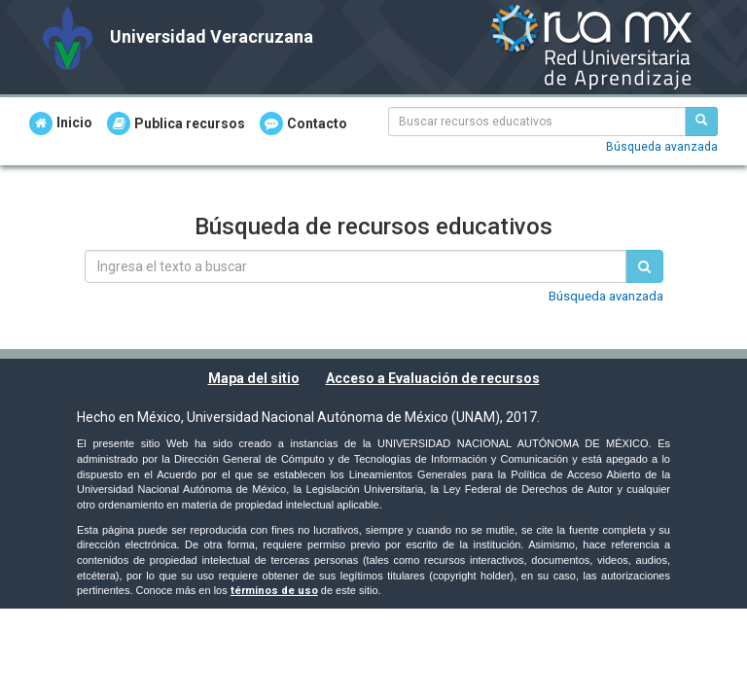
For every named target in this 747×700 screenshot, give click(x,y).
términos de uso (274, 591)
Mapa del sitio (254, 378)
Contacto (303, 123)
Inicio (61, 123)
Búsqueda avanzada (662, 147)
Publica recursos (176, 123)
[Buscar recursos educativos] (701, 122)
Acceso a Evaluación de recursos (433, 378)
